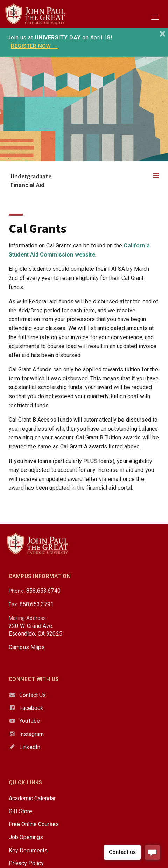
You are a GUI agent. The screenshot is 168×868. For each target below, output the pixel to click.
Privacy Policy (26, 863)
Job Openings (26, 837)
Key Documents (28, 850)
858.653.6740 (43, 591)
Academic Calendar (32, 798)
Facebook (31, 708)
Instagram (31, 734)
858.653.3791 (37, 604)
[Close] (163, 34)
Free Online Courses (34, 824)
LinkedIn (30, 747)
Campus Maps (27, 647)
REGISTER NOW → (34, 46)
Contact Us (33, 695)
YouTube (30, 721)
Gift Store (20, 811)
